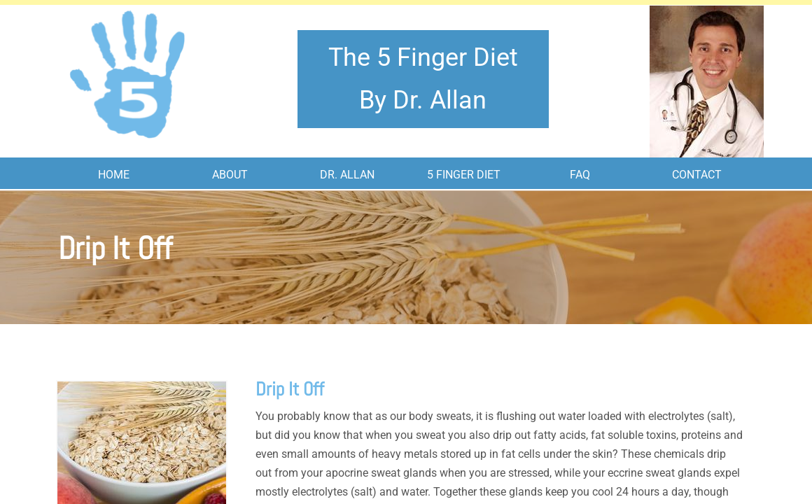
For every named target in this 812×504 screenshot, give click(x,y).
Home (114, 175)
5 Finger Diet (464, 175)
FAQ (580, 175)
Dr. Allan (347, 175)
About (230, 175)
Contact (697, 175)
